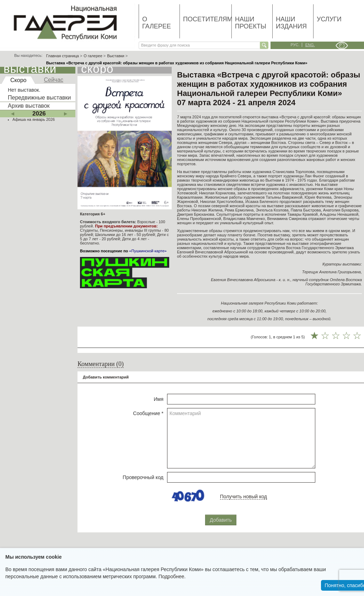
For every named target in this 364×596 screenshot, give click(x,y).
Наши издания (291, 23)
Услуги (329, 19)
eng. (310, 45)
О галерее (157, 23)
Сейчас (53, 80)
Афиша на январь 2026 (34, 119)
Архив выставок (29, 106)
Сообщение (148, 413)
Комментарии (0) (101, 364)
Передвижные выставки (39, 98)
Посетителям (207, 19)
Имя (159, 399)
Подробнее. (172, 576)
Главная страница (63, 56)
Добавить (221, 520)
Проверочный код (143, 477)
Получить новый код (243, 496)
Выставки (116, 56)
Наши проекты (251, 23)
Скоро (18, 80)
